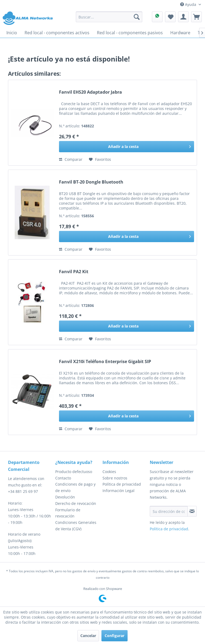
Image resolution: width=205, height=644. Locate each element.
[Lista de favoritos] (170, 17)
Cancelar (88, 636)
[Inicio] (12, 33)
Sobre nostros (115, 478)
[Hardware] (180, 33)
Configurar (115, 636)
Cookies (109, 472)
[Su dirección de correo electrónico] (169, 511)
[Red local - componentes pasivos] (130, 33)
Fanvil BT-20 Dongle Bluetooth (91, 182)
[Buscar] (137, 17)
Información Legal (119, 491)
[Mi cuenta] (183, 17)
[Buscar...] (109, 17)
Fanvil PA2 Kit (74, 272)
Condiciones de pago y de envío (75, 487)
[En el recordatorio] (100, 159)
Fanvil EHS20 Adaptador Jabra (90, 92)
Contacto (63, 478)
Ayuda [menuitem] (189, 4)
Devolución (65, 497)
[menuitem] (109, 17)
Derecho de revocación (76, 503)
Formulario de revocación (68, 513)
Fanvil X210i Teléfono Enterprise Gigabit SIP (105, 362)
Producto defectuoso (74, 472)
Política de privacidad (122, 484)
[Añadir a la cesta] (127, 147)
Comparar (71, 159)
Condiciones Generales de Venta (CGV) (76, 526)
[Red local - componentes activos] (57, 33)
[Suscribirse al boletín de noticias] (192, 511)
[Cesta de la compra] (196, 17)
